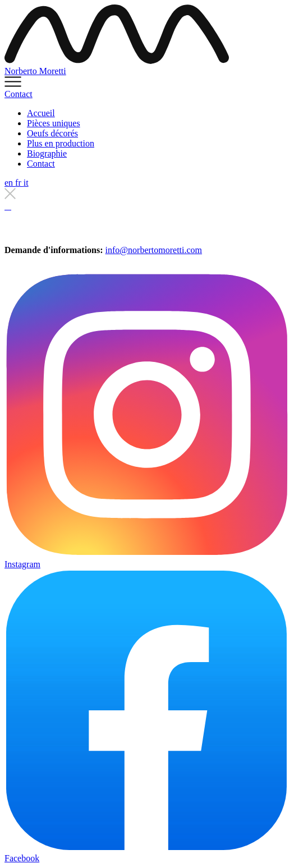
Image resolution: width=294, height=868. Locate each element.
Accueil (41, 113)
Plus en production (61, 143)
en (10, 183)
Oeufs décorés (52, 133)
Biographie (47, 153)
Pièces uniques (54, 123)
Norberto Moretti (35, 71)
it (26, 183)
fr (19, 183)
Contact (19, 94)
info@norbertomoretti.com (154, 250)
